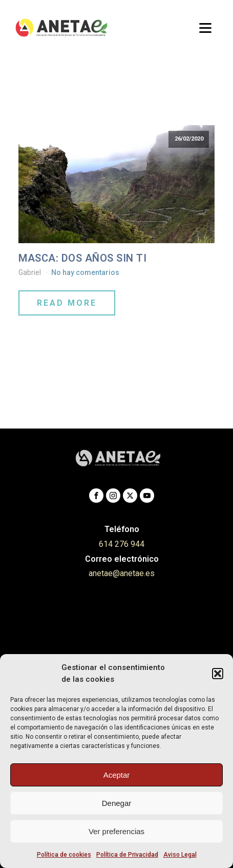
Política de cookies (64, 855)
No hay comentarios (85, 272)
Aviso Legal (180, 855)
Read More (67, 303)
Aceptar (117, 775)
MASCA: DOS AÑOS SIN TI (82, 258)
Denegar (117, 803)
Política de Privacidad (127, 855)
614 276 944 (122, 544)
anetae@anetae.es (122, 573)
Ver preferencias (116, 831)
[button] (218, 674)
